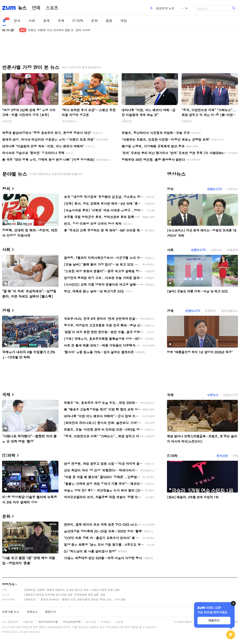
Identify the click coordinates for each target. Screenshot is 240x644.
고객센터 (106, 622)
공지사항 (91, 622)
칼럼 (109, 21)
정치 (17, 21)
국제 (61, 21)
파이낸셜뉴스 (69, 121)
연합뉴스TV (214, 189)
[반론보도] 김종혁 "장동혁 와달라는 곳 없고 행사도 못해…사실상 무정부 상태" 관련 (72, 590)
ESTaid (8, 632)
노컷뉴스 (232, 189)
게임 (124, 21)
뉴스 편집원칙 (10, 622)
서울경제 (187, 121)
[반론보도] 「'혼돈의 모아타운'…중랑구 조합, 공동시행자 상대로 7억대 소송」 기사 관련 (75, 599)
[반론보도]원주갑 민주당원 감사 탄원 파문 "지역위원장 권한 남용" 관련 (65, 595)
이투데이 (210, 311)
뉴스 (22, 8)
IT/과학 (78, 21)
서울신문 (7, 121)
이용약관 (28, 622)
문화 (94, 21)
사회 (32, 21)
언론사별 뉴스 (11, 612)
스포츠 (52, 8)
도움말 (119, 622)
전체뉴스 (32, 612)
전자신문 (222, 456)
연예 (36, 8)
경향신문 (127, 121)
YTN (235, 456)
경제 (46, 21)
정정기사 (8, 584)
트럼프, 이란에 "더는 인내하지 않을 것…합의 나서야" (59, 30)
